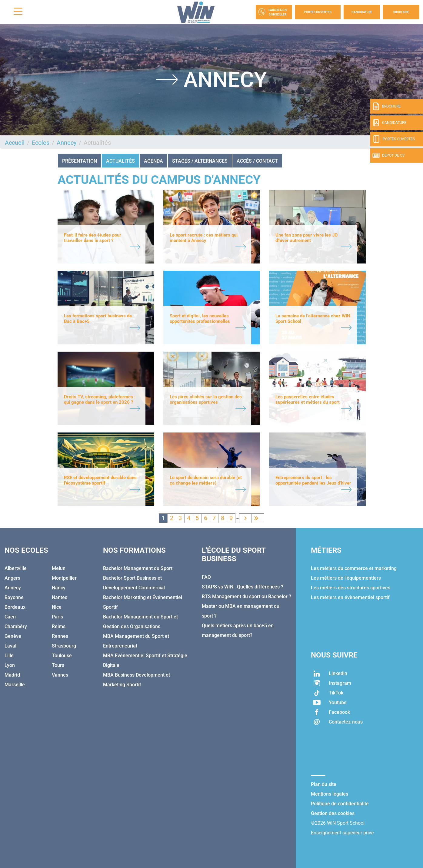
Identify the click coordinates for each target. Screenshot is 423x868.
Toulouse (62, 656)
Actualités (120, 161)
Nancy (59, 588)
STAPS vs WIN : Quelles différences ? (243, 587)
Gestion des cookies (333, 813)
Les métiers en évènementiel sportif (350, 597)
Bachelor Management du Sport (138, 568)
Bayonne (14, 597)
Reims (59, 626)
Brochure (401, 12)
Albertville (16, 568)
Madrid (12, 675)
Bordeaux (15, 607)
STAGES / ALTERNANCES (200, 161)
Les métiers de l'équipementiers (346, 578)
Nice (57, 607)
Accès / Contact (257, 161)
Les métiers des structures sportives (351, 588)
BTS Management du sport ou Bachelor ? (246, 596)
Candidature (362, 12)
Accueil (15, 143)
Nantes (60, 597)
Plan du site (324, 784)
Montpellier (64, 578)
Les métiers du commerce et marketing (354, 568)
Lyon (10, 665)
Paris (57, 617)
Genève (13, 636)
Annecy (67, 143)
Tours (58, 665)
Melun (59, 568)
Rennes (60, 636)
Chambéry (16, 626)
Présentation (80, 161)
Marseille (15, 685)
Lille (9, 656)
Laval (10, 646)
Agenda (153, 161)
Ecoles (41, 143)
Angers (12, 578)
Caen (10, 617)
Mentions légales (330, 794)
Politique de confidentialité (340, 804)
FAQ (206, 577)
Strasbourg (64, 646)
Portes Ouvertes (318, 12)
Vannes (60, 675)
